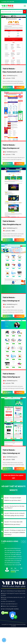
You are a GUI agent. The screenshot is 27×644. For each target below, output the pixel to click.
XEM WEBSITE (19, 87)
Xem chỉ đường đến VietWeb (10, 609)
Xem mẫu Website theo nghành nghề (13, 476)
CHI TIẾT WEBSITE (8, 87)
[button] (13, 499)
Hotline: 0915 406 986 (8, 2)
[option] (13, 560)
